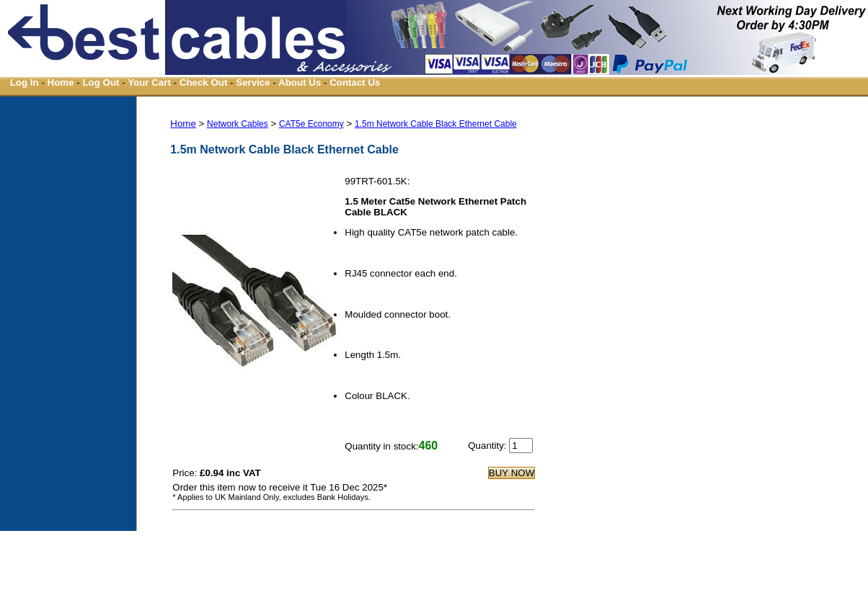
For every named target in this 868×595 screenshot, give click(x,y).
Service (253, 82)
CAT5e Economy (311, 124)
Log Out (101, 82)
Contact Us (355, 82)
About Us (300, 82)
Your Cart (149, 82)
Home (61, 82)
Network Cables (238, 124)
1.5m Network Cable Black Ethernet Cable (436, 124)
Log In (25, 82)
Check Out (204, 82)
